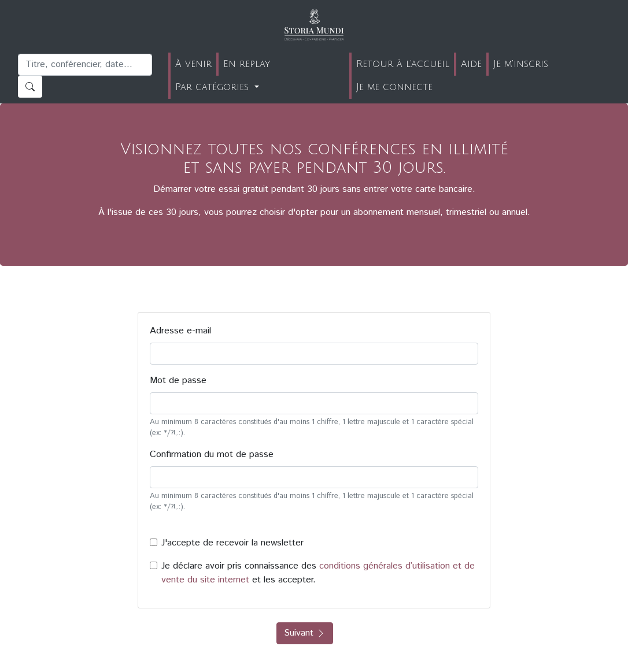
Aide (471, 64)
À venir (193, 64)
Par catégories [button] (214, 87)
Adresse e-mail (180, 331)
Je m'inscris (521, 64)
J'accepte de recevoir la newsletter (232, 543)
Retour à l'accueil (403, 64)
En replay (247, 64)
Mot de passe (178, 380)
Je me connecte (394, 87)
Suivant (305, 633)
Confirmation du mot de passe (212, 454)
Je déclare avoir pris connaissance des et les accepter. (318, 573)
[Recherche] (85, 65)
